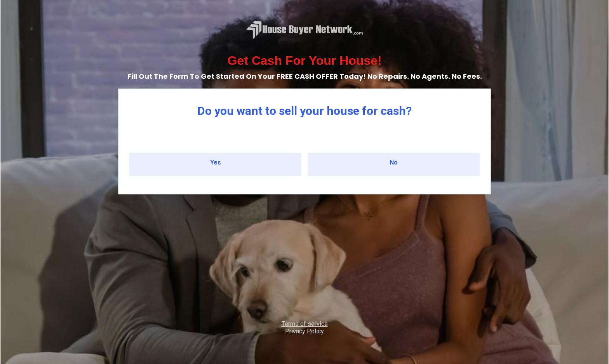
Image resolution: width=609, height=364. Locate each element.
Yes (216, 162)
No (394, 162)
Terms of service (305, 324)
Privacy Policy (304, 331)
